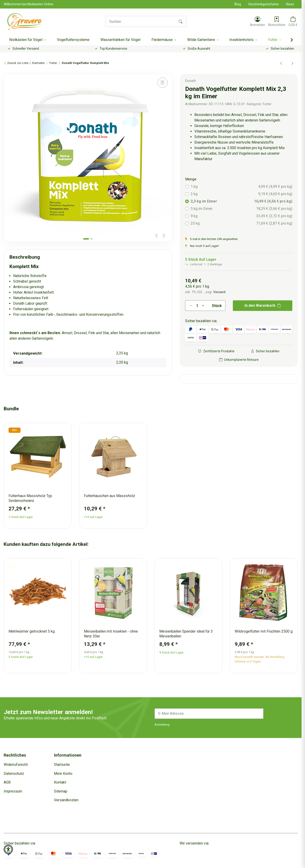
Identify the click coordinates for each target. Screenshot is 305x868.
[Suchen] (141, 21)
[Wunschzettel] (277, 21)
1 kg (241, 187)
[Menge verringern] (191, 306)
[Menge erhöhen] (203, 306)
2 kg (241, 194)
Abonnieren (281, 713)
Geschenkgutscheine (264, 4)
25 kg (241, 223)
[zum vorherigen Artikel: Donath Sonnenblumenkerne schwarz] (281, 63)
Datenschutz (14, 774)
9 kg (241, 216)
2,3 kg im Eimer (241, 201)
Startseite (62, 765)
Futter (267, 104)
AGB (7, 782)
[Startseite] (25, 22)
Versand (219, 292)
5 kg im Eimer (241, 209)
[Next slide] (164, 236)
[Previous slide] (157, 236)
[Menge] (197, 306)
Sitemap (61, 791)
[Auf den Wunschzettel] (163, 83)
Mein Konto (63, 774)
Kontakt (60, 782)
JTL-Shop (291, 863)
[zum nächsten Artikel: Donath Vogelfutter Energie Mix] (292, 63)
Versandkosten (66, 800)
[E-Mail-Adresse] (209, 714)
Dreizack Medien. (201, 863)
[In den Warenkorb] (7, 71)
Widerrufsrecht (16, 765)
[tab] (86, 239)
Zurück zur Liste (16, 63)
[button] (258, 21)
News (290, 4)
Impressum (13, 791)
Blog (238, 4)
